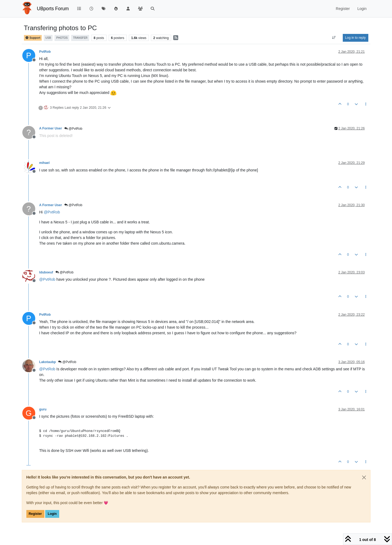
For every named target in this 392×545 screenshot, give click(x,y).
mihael (45, 163)
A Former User (51, 128)
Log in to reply (356, 38)
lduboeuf (46, 272)
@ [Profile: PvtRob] (52, 212)
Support (33, 38)
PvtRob (45, 52)
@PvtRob (73, 129)
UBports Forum (53, 9)
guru (43, 409)
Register (35, 514)
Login (52, 514)
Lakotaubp (48, 362)
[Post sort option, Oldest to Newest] (334, 38)
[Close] (364, 477)
